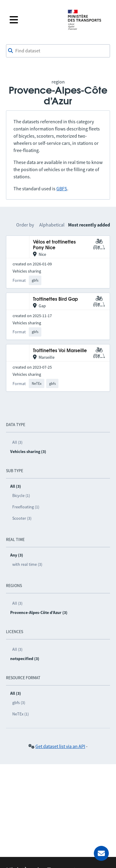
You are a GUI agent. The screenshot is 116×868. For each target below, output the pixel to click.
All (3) (17, 442)
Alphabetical (52, 225)
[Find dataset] (58, 51)
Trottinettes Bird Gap (55, 299)
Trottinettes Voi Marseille (60, 351)
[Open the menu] (35, 20)
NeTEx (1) (21, 714)
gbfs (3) (19, 703)
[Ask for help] (101, 853)
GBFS (62, 189)
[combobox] (58, 51)
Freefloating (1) (26, 507)
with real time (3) (27, 564)
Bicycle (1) (21, 495)
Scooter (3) (22, 518)
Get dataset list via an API (60, 746)
